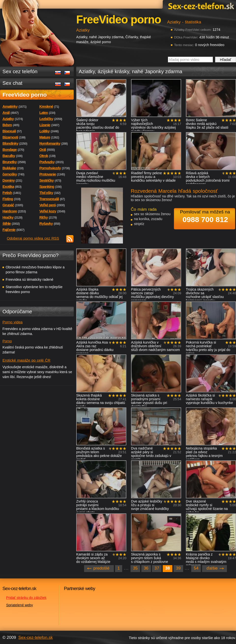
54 (196, 568)
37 (157, 568)
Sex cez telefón (20, 71)
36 (146, 568)
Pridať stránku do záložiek (26, 598)
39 (178, 568)
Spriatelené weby (20, 605)
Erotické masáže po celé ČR (26, 360)
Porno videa (13, 322)
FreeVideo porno (25, 95)
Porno (7, 341)
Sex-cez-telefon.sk (200, 6)
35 (135, 568)
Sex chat (12, 83)
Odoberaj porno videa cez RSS (33, 238)
